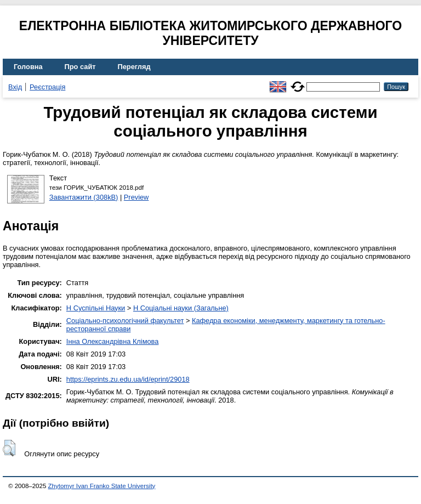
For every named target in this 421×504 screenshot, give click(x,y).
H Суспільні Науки (96, 308)
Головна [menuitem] (28, 67)
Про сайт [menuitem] (80, 67)
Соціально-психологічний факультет (125, 321)
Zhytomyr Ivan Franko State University (102, 486)
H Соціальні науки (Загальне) (181, 308)
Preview (136, 197)
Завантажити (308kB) (84, 197)
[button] (9, 448)
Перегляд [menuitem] (134, 67)
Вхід (15, 87)
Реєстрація (47, 87)
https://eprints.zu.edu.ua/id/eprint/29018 (128, 379)
